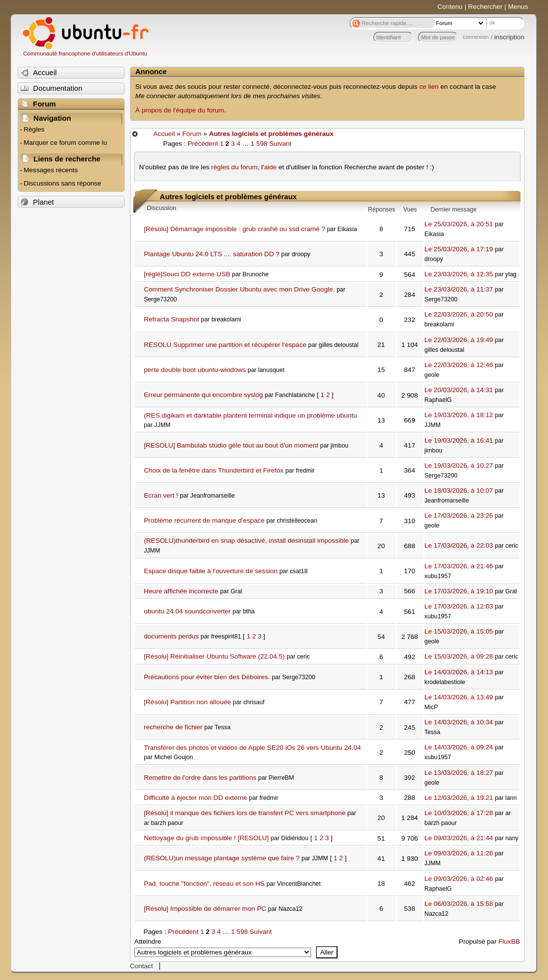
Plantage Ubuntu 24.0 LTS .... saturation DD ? (211, 254)
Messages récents (51, 170)
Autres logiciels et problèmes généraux (271, 134)
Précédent (203, 144)
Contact (142, 966)
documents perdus (171, 636)
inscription (509, 37)
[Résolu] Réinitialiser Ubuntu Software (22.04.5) (214, 656)
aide (270, 167)
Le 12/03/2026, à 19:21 (459, 798)
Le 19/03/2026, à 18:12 (459, 415)
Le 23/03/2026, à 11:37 (459, 289)
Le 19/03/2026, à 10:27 (459, 465)
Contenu (450, 7)
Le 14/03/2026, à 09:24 (459, 747)
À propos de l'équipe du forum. (181, 110)
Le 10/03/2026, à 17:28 (459, 813)
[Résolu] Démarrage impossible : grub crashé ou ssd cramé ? (234, 229)
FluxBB (509, 941)
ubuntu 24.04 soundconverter (187, 611)
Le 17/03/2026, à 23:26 (459, 516)
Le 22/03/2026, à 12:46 (459, 365)
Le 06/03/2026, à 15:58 (459, 904)
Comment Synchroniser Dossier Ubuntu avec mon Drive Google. (239, 289)
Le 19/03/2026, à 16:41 (459, 440)
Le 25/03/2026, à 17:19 (459, 249)
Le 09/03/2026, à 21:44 (459, 838)
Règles (34, 129)
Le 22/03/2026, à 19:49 (459, 340)
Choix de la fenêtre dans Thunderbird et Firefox (214, 470)
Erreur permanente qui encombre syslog (203, 395)
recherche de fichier (173, 727)
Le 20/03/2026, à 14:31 (459, 390)
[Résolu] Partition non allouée (187, 702)
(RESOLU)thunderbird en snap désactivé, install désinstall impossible (246, 541)
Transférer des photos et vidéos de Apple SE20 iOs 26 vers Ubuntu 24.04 (252, 748)
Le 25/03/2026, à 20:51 (459, 224)
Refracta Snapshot (171, 319)
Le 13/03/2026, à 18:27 (459, 773)
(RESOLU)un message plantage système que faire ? (222, 858)
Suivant (280, 144)
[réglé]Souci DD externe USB (187, 274)
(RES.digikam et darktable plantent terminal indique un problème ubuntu (250, 415)
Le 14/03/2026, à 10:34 (459, 722)
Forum (192, 134)
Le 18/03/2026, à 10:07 (459, 490)
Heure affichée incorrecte (181, 591)
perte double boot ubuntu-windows (195, 370)
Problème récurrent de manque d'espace (204, 520)
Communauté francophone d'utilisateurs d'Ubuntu (85, 53)
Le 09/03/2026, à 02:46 (459, 879)
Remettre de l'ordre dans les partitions (200, 778)
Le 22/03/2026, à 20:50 (459, 314)
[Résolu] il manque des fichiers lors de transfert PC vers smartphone (245, 813)
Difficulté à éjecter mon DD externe (196, 798)
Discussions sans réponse (62, 183)
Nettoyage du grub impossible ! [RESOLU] (206, 838)
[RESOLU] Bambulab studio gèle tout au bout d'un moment (231, 445)
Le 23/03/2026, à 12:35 (459, 274)
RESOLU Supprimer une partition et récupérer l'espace (225, 345)
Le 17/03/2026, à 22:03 (459, 545)
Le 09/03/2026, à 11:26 (459, 853)
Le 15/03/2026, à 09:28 (459, 656)
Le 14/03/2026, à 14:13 (459, 672)
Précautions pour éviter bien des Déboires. (207, 677)
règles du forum (235, 167)
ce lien (429, 87)
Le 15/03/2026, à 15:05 (459, 631)
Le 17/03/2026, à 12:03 (459, 606)
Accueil (164, 134)
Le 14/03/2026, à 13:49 (459, 697)
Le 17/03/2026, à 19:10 (459, 591)
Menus (518, 7)
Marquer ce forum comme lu (65, 143)
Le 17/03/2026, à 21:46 (459, 566)
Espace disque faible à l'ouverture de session (210, 571)
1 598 (259, 144)
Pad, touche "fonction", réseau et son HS (204, 884)
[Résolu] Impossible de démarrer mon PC (205, 909)
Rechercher (485, 7)
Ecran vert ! (161, 495)
